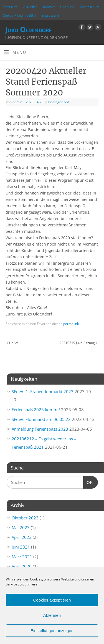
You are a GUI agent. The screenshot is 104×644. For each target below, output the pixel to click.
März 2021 (22, 557)
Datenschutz (90, 7)
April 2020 (22, 566)
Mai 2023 (21, 527)
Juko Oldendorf (28, 29)
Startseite (10, 7)
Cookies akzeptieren (52, 600)
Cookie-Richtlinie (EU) (19, 15)
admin (17, 102)
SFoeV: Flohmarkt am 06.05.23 (41, 419)
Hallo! (12, 343)
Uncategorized (58, 102)
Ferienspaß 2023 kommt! (36, 410)
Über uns (67, 7)
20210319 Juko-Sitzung (78, 343)
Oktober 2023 (25, 518)
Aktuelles (30, 7)
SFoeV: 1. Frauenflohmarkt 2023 (43, 392)
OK (88, 482)
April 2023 (22, 537)
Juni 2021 (21, 547)
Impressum (50, 15)
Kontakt (49, 7)
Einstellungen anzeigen (52, 631)
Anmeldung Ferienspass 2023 (40, 429)
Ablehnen (52, 615)
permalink (71, 324)
